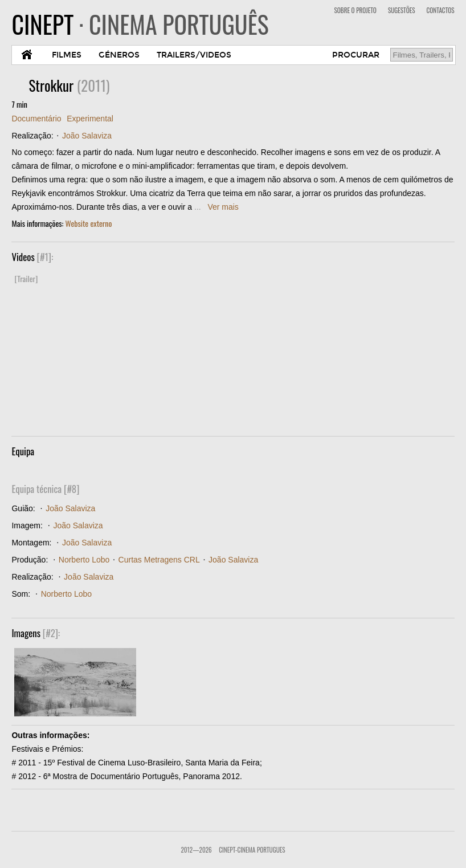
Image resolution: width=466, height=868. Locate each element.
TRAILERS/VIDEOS (194, 55)
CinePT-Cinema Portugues (252, 850)
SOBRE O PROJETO (355, 10)
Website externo (89, 223)
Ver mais (223, 207)
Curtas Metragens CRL (159, 560)
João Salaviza (87, 136)
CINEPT (140, 24)
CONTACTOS (441, 10)
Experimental (90, 119)
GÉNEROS (119, 55)
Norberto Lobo (84, 560)
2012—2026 (196, 850)
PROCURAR (356, 55)
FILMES (67, 55)
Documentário (36, 119)
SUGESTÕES (402, 10)
